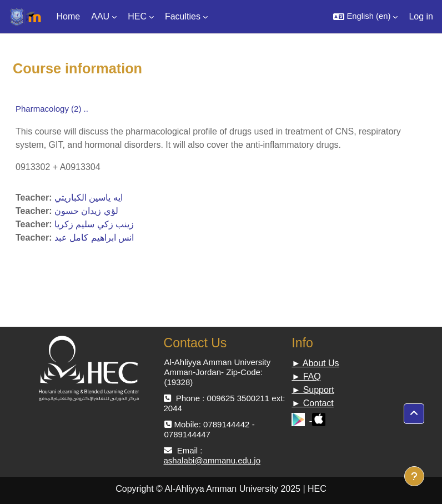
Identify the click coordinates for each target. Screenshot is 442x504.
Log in (421, 16)
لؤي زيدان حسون (86, 211)
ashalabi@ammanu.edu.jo (212, 460)
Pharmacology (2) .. (52, 109)
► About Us (315, 363)
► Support (313, 390)
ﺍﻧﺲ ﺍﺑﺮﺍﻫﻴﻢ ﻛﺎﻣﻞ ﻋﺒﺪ (94, 238)
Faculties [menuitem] (183, 16)
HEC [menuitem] (137, 16)
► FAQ (306, 376)
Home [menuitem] (69, 16)
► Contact (312, 403)
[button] (365, 17)
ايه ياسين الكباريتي (89, 198)
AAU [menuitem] (100, 16)
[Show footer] (414, 476)
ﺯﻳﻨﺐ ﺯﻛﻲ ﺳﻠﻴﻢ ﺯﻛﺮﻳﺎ (94, 224)
